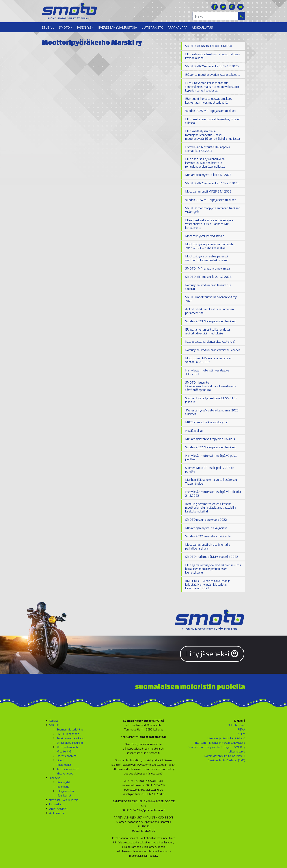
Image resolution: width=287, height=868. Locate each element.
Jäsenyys (84, 27)
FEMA (241, 729)
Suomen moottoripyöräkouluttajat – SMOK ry (217, 747)
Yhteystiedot (65, 773)
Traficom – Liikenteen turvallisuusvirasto (220, 743)
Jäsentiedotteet (67, 756)
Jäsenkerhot (64, 795)
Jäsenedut (63, 787)
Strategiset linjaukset (70, 743)
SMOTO (64, 27)
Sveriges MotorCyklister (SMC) (226, 760)
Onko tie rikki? (236, 725)
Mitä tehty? (64, 751)
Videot (61, 760)
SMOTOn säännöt (68, 734)
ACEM (241, 734)
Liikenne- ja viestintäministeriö (226, 738)
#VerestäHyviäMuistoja (118, 27)
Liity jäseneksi (212, 654)
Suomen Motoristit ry (70, 729)
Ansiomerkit (64, 765)
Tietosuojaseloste (68, 769)
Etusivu (48, 27)
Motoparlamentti (67, 747)
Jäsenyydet (64, 782)
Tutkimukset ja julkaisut (71, 738)
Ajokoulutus (202, 27)
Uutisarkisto (152, 27)
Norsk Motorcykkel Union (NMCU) (225, 756)
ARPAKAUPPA (178, 27)
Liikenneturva (237, 751)
